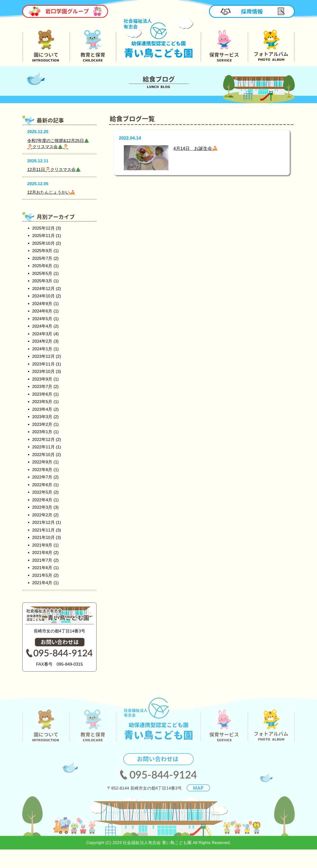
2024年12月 (43, 289)
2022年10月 (43, 455)
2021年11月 (43, 530)
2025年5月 (42, 274)
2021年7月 (42, 560)
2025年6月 (42, 266)
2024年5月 (42, 319)
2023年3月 (42, 417)
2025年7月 (42, 258)
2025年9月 (42, 251)
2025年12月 (43, 228)
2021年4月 (42, 583)
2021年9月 (42, 545)
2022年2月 (42, 515)
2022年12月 (43, 440)
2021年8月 (42, 553)
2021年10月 (43, 538)
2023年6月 (42, 394)
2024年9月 (42, 304)
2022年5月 (42, 492)
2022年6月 (42, 485)
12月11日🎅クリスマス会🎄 (54, 170)
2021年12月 (43, 522)
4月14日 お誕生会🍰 (195, 148)
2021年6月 (42, 568)
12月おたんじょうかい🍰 (51, 192)
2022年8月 (42, 470)
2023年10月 (43, 372)
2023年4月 (42, 409)
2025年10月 (43, 243)
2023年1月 (42, 432)
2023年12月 (43, 356)
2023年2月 (42, 424)
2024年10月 (43, 296)
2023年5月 (42, 402)
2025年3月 (42, 281)
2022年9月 (42, 462)
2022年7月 (42, 477)
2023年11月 (43, 364)
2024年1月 (42, 349)
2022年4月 (42, 500)
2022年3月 (42, 507)
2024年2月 (42, 341)
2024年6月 (42, 311)
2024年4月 (42, 326)
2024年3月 (42, 334)
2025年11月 (43, 236)
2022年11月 (43, 447)
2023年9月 (42, 379)
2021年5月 (42, 575)
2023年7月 (42, 387)
